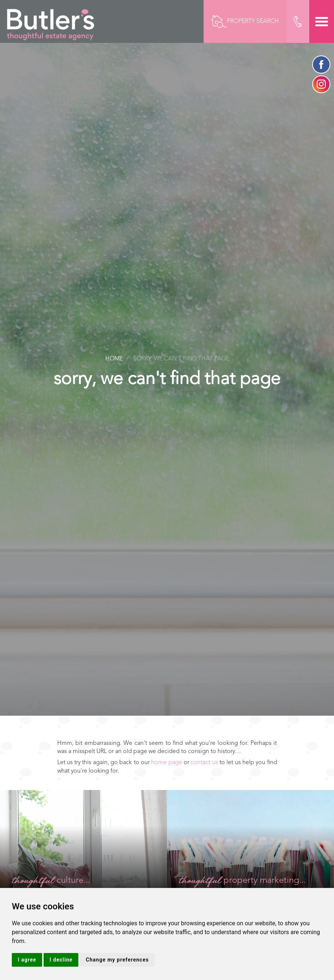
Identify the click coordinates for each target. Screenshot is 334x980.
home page (166, 763)
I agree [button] (27, 960)
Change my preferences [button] (117, 960)
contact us (204, 763)
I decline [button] (61, 960)
